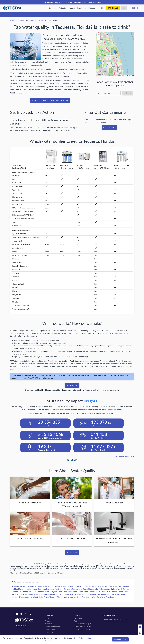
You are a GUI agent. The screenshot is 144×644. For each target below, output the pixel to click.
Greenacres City (114, 586)
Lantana (15, 592)
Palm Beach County (44, 20)
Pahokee (92, 592)
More (99, 2)
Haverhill (125, 586)
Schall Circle (120, 594)
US (28, 20)
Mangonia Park (56, 592)
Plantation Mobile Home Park (46, 594)
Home (12, 20)
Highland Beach (18, 589)
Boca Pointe (68, 586)
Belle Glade (32, 586)
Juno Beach (38, 589)
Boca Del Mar (57, 586)
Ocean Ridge (83, 592)
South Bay (29, 597)
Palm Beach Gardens (115, 592)
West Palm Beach (108, 597)
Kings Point (54, 589)
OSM (125, 75)
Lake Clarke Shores (86, 589)
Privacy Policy (78, 638)
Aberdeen (15, 586)
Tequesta (53, 597)
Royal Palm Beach (77, 594)
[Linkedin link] (21, 614)
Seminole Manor (18, 597)
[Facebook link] (17, 614)
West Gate (96, 597)
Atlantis (23, 586)
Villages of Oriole (75, 597)
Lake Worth (108, 589)
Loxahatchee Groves (41, 592)
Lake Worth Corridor (121, 589)
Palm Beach (101, 592)
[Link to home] (29, 620)
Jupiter (46, 589)
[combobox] (109, 93)
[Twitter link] (26, 614)
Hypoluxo (29, 589)
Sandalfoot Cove (107, 594)
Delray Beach (102, 586)
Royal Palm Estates (92, 594)
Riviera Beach (64, 594)
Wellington (87, 597)
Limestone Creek (25, 592)
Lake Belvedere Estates (69, 589)
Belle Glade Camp (44, 586)
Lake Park (98, 589)
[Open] (118, 93)
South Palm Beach (41, 597)
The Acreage (62, 597)
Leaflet (118, 75)
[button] (115, 52)
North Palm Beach (70, 592)
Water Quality (21, 20)
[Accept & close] (120, 639)
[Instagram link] (30, 614)
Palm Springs (28, 594)
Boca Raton (78, 586)
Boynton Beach (90, 586)
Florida (33, 20)
